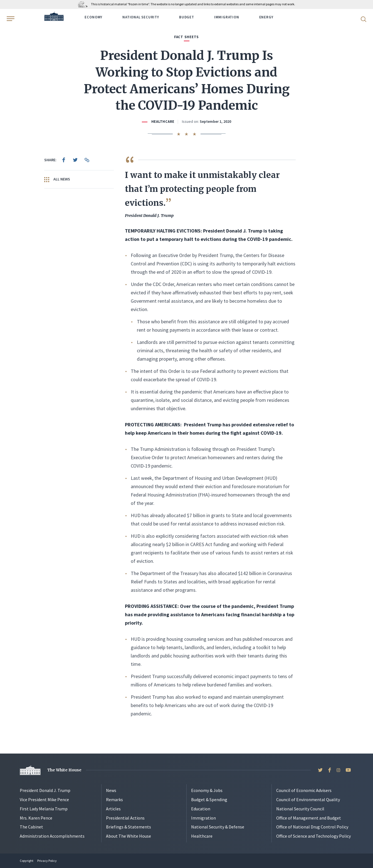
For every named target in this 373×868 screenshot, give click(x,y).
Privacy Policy (47, 861)
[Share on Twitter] (75, 160)
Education (201, 809)
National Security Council (300, 809)
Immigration (227, 17)
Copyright (27, 861)
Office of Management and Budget (309, 818)
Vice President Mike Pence (44, 799)
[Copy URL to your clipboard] (87, 160)
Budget (187, 17)
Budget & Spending (209, 799)
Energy (266, 17)
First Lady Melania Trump (44, 809)
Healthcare (163, 122)
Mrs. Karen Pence (36, 818)
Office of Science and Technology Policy (313, 836)
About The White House (129, 836)
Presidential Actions (125, 818)
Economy (93, 17)
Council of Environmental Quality (308, 799)
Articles (113, 809)
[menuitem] (64, 160)
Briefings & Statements (129, 827)
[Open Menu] (10, 19)
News (111, 790)
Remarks (114, 799)
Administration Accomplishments (52, 836)
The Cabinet (31, 827)
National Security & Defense (218, 827)
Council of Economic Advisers (304, 790)
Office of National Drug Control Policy (312, 827)
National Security (141, 17)
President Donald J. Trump (45, 790)
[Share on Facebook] (64, 160)
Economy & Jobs (207, 790)
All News (57, 179)
